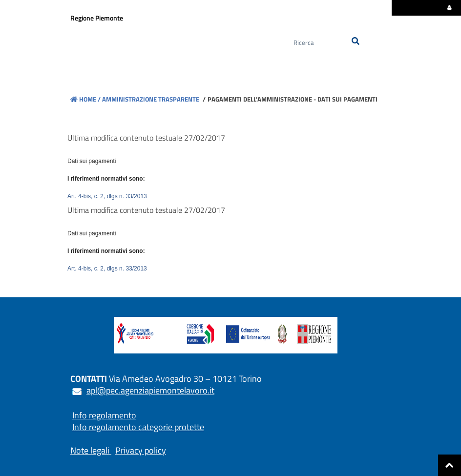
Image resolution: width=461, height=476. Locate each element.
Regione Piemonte (97, 18)
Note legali (90, 450)
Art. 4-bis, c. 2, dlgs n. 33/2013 (107, 196)
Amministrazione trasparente (150, 99)
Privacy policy (141, 450)
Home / (85, 99)
